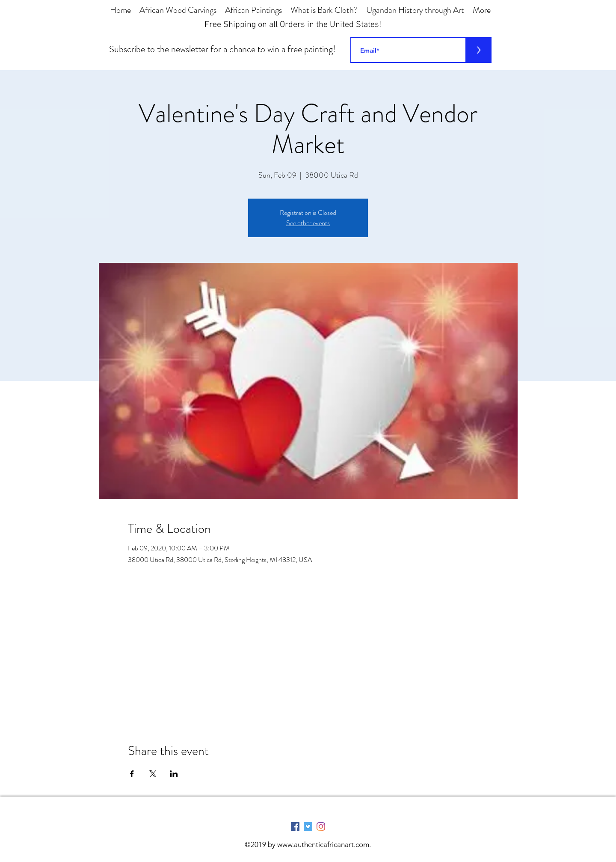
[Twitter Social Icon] (308, 826)
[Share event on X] (153, 774)
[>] (479, 50)
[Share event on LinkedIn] (174, 774)
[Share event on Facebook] (132, 774)
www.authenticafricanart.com (323, 844)
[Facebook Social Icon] (295, 826)
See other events (308, 223)
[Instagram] (321, 826)
